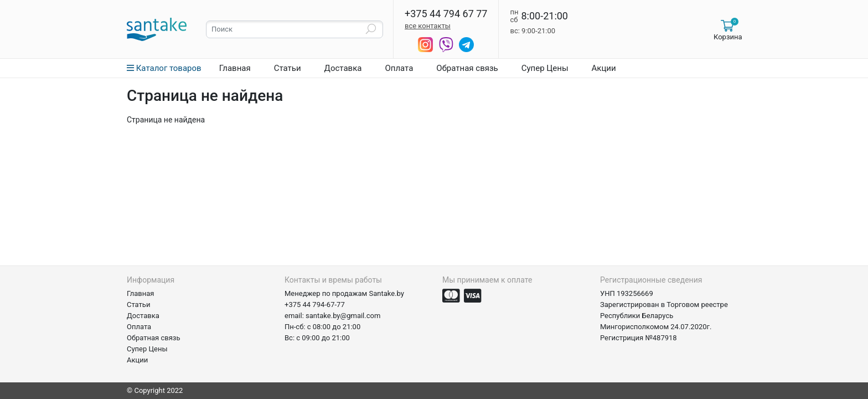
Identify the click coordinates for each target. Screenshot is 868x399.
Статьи (288, 68)
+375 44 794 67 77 (446, 14)
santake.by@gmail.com (343, 316)
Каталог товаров (164, 68)
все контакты (428, 26)
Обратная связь (467, 68)
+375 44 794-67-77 (315, 305)
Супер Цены (545, 68)
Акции (604, 68)
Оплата (399, 68)
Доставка (343, 68)
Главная (235, 68)
